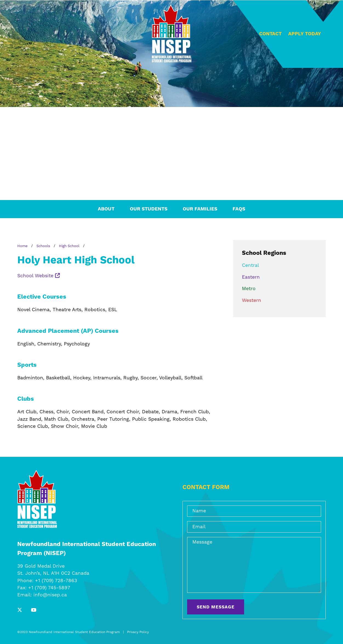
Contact (270, 34)
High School (69, 246)
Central (250, 265)
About (106, 209)
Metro (249, 289)
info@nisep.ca (50, 595)
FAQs (239, 209)
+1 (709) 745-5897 (49, 588)
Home (22, 246)
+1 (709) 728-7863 (56, 581)
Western (251, 301)
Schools (43, 246)
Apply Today (305, 34)
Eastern (251, 277)
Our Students (149, 209)
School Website (39, 276)
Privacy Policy (138, 632)
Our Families (200, 209)
